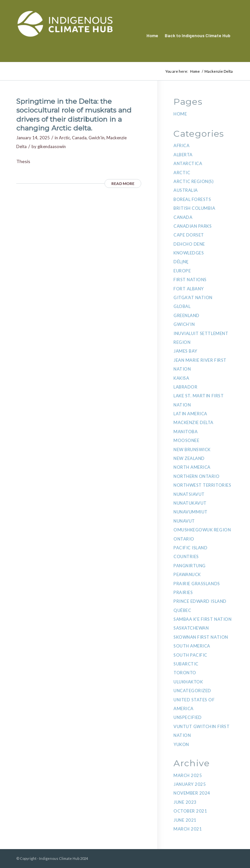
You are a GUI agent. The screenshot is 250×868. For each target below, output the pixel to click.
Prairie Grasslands (197, 584)
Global (182, 306)
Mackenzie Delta (194, 422)
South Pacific (190, 655)
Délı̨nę (181, 262)
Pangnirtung (190, 566)
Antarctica (188, 163)
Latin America (190, 414)
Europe (182, 271)
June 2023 (185, 802)
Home (180, 114)
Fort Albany (189, 289)
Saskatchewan (191, 628)
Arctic (64, 138)
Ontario (184, 539)
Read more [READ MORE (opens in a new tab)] (123, 183)
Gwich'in (97, 138)
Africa (181, 145)
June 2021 (185, 820)
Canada (79, 138)
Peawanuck (187, 574)
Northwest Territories (202, 485)
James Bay (185, 351)
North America (192, 467)
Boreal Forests (192, 199)
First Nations (190, 280)
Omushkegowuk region (202, 530)
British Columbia (194, 208)
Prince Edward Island (200, 601)
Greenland (187, 315)
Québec (182, 610)
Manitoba (186, 432)
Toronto (185, 673)
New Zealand (189, 458)
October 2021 (190, 811)
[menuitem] (152, 36)
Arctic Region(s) (194, 181)
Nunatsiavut (189, 494)
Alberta (183, 155)
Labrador (185, 387)
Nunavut (184, 521)
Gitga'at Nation (193, 297)
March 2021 (188, 829)
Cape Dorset (189, 235)
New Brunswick (192, 449)
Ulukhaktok (188, 682)
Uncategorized (192, 691)
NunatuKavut (190, 503)
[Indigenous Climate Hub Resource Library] (65, 36)
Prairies (183, 592)
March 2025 (188, 775)
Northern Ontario (196, 476)
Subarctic (186, 664)
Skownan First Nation (201, 637)
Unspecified (188, 717)
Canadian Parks (193, 226)
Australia (186, 190)
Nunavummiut (191, 512)
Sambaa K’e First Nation (202, 619)
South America (192, 646)
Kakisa (181, 378)
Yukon (181, 744)
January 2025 (190, 784)
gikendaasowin (52, 146)
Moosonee (186, 440)
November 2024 (192, 793)
